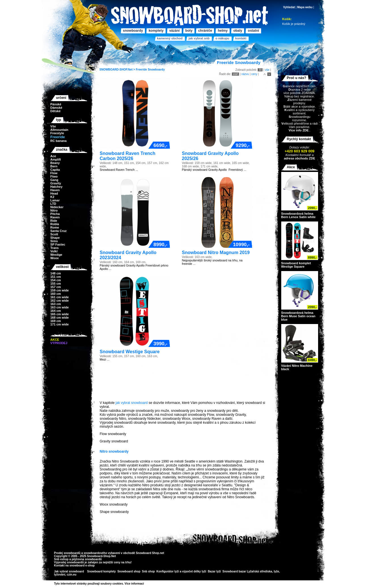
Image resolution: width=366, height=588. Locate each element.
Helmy (223, 31)
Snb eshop (61, 559)
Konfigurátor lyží (168, 571)
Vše (53, 126)
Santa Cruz (59, 231)
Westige (56, 255)
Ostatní (253, 31)
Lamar (55, 200)
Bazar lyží (214, 571)
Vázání (174, 31)
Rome (55, 227)
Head (54, 193)
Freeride (141, 70)
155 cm (56, 284)
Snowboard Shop (147, 553)
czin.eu (72, 575)
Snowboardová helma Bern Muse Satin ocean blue (298, 316)
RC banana (59, 141)
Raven (55, 217)
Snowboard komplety (101, 571)
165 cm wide (60, 314)
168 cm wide (60, 318)
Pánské (56, 104)
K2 (52, 197)
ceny (254, 74)
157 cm (56, 287)
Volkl (54, 251)
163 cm (56, 304)
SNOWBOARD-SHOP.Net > (118, 70)
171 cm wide (60, 324)
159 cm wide (60, 290)
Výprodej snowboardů (69, 562)
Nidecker (57, 207)
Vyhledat (289, 7)
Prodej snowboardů (68, 553)
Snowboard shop (129, 571)
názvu (245, 74)
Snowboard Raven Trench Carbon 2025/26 (128, 156)
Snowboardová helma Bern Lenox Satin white (299, 215)
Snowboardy (156, 70)
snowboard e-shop (82, 565)
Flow (54, 173)
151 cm (56, 277)
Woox (55, 258)
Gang (54, 180)
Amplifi (56, 159)
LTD (53, 204)
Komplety (156, 31)
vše (267, 70)
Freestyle (57, 133)
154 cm (56, 280)
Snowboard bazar (234, 571)
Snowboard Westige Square (130, 352)
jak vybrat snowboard (132, 403)
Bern (54, 166)
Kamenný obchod (170, 38)
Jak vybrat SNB (199, 38)
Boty (189, 31)
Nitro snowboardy (114, 451)
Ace (53, 156)
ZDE (311, 158)
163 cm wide (60, 307)
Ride (54, 221)
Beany (55, 163)
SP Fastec (58, 244)
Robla (55, 224)
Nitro (54, 210)
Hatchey (57, 187)
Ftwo (54, 176)
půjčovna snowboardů (87, 559)
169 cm (56, 321)
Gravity (56, 183)
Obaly (238, 31)
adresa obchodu (296, 158)
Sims (54, 241)
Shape (55, 238)
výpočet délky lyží (194, 571)
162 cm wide (60, 301)
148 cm (56, 273)
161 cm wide (60, 297)
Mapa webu (305, 7)
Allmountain (60, 130)
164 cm (56, 311)
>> (146, 584)
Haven (55, 190)
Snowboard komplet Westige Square (296, 265)
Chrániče (205, 31)
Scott (54, 234)
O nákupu (222, 38)
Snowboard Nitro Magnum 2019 (216, 253)
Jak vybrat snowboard (69, 571)
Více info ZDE (299, 130)
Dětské (56, 111)
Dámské (56, 108)
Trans (55, 248)
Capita (55, 170)
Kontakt (241, 38)
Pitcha (55, 214)
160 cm (56, 294)
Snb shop (149, 571)
